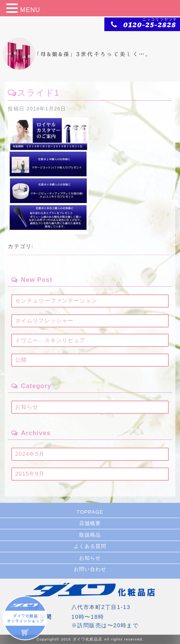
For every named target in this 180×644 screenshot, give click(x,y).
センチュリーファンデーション (56, 301)
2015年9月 (30, 474)
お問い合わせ (90, 569)
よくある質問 (90, 546)
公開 (21, 360)
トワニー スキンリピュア (50, 340)
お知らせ (27, 407)
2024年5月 (30, 454)
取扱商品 (90, 535)
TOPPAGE (90, 512)
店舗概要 (90, 523)
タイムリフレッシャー (44, 320)
